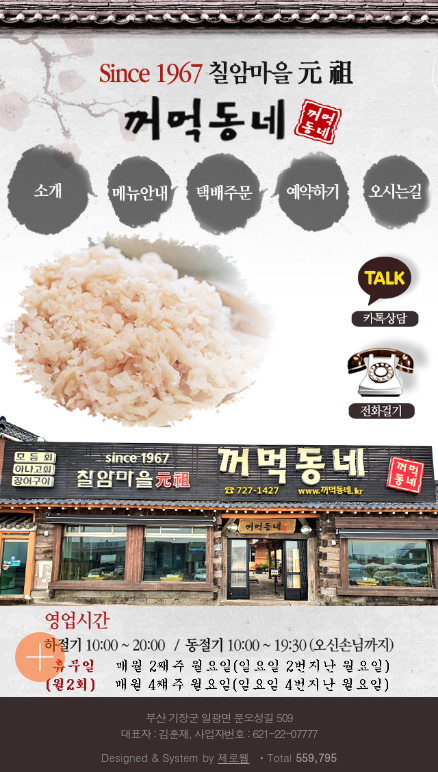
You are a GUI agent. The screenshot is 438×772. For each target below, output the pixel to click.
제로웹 (234, 757)
